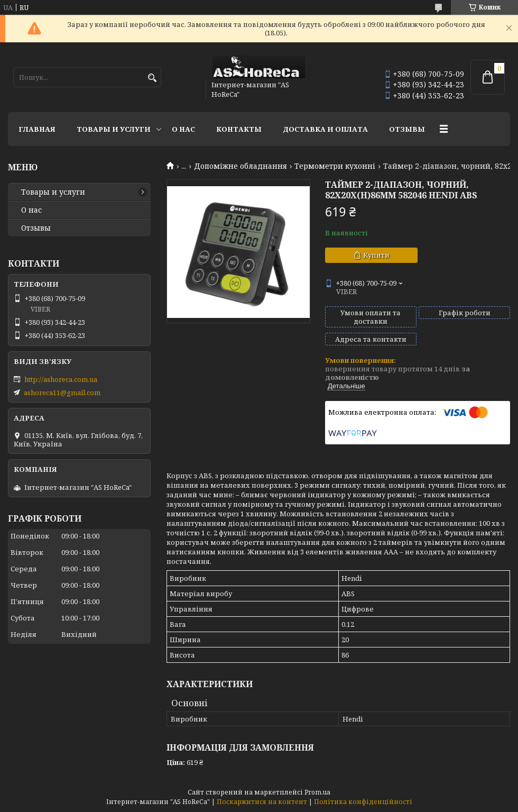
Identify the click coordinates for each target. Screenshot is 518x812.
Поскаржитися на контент (262, 802)
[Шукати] (152, 78)
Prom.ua (317, 792)
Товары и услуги (114, 129)
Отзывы (407, 129)
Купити (376, 255)
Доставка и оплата (325, 129)
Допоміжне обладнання (240, 166)
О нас (183, 129)
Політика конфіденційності (363, 802)
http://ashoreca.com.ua (61, 379)
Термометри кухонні (335, 166)
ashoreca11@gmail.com (62, 393)
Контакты (239, 129)
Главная (37, 129)
